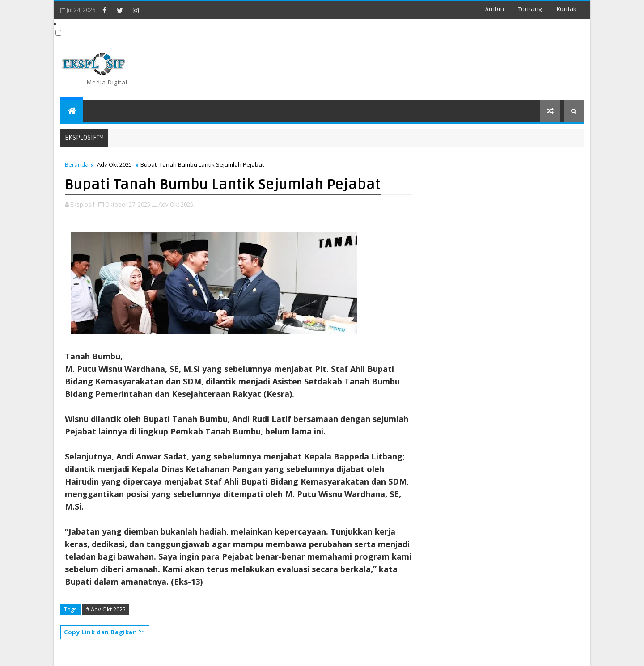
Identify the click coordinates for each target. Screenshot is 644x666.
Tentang (530, 9)
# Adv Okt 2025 (106, 609)
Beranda (77, 164)
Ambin (495, 9)
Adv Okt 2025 (114, 164)
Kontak (566, 9)
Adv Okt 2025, (176, 204)
